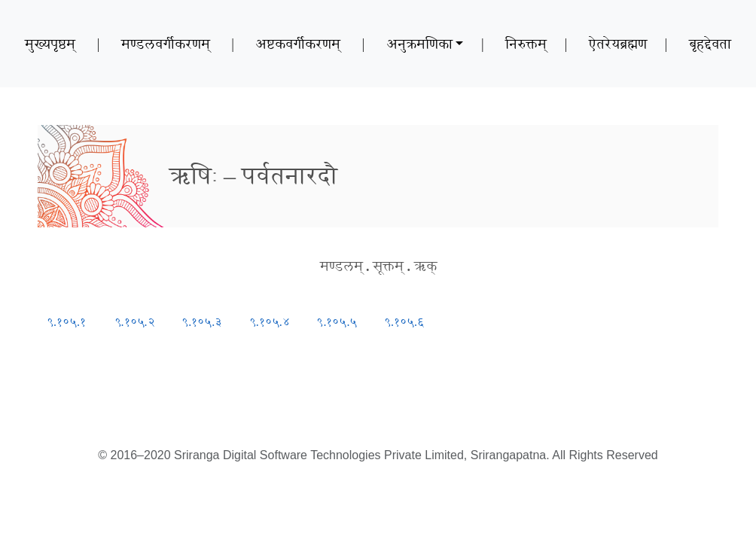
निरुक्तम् (526, 44)
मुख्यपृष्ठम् (50, 44)
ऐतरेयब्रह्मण (618, 44)
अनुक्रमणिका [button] (419, 44)
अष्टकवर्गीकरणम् (298, 44)
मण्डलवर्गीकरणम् (166, 44)
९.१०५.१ (66, 322)
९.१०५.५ (337, 322)
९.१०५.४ (270, 322)
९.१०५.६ (404, 322)
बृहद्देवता (710, 44)
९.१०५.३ (202, 322)
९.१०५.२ (135, 322)
